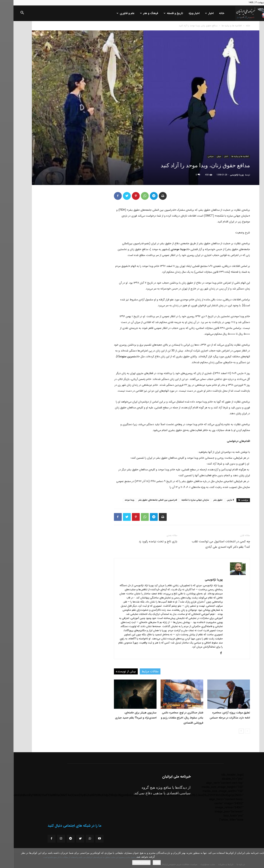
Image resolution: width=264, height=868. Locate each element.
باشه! (143, 862)
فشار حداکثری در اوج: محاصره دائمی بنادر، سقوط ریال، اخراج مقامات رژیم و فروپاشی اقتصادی (169, 718)
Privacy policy (128, 862)
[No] (259, 858)
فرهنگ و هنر (136, 13)
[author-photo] (224, 574)
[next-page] (228, 731)
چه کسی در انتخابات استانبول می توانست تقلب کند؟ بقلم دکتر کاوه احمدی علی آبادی (207, 544)
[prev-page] (234, 731)
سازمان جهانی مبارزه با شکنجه (182, 500)
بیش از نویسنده (112, 671)
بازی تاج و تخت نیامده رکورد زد (145, 542)
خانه (208, 13)
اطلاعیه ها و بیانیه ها (218, 26)
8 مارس (217, 500)
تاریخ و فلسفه (160, 13)
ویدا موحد (116, 500)
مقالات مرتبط (137, 671)
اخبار (196, 13)
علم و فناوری (112, 13)
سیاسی (197, 156)
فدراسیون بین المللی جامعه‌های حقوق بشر (144, 500)
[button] (9, 13)
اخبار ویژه (181, 13)
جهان (205, 156)
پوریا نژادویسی (223, 175)
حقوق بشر (204, 500)
